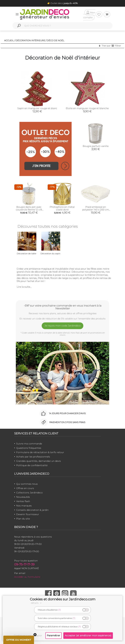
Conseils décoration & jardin (32, 510)
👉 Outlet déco (62, 3)
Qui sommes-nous (27, 484)
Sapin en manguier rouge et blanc (37, 108)
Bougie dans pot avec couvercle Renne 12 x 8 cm (29, 210)
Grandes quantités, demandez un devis (38, 461)
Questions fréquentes (29, 448)
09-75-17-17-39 (24, 564)
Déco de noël (56, 40)
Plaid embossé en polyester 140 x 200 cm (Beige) (96, 210)
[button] (19, 640)
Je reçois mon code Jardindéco (63, 326)
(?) (59, 610)
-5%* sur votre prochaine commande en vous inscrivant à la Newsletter (63, 307)
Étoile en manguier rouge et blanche (87, 108)
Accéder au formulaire (27, 577)
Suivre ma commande (29, 444)
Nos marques (24, 506)
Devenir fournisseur (28, 514)
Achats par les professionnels (33, 457)
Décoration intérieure (30, 40)
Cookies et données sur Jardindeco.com (63, 599)
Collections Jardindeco (29, 493)
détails (37, 603)
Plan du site (23, 519)
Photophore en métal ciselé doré (62, 208)
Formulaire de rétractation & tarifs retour (40, 452)
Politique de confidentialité (32, 465)
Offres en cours (25, 488)
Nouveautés (23, 497)
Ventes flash (23, 501)
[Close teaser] (35, 635)
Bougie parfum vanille (96, 146)
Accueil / (10, 40)
